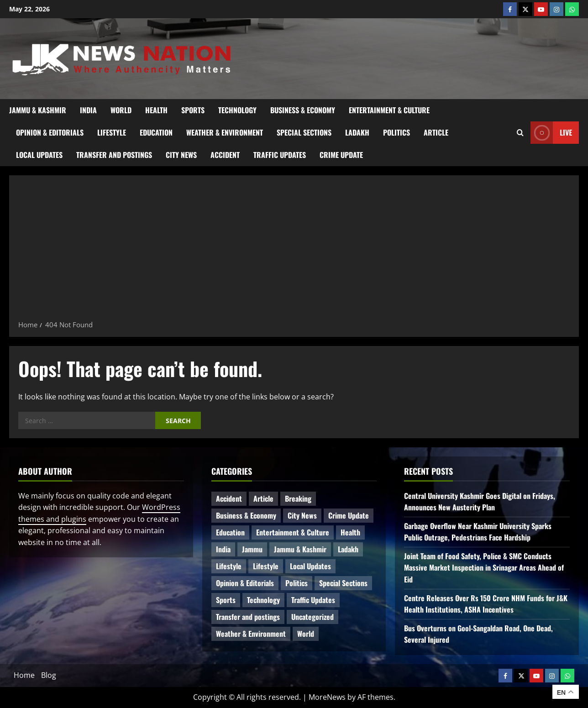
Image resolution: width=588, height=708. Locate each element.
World (121, 110)
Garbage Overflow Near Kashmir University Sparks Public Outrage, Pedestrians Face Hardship (478, 532)
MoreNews (327, 697)
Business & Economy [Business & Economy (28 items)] (246, 515)
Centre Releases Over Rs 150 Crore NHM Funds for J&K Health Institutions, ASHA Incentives (486, 604)
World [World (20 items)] (306, 634)
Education (156, 132)
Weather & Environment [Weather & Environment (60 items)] (251, 634)
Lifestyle (112, 132)
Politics (396, 132)
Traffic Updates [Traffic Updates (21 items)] (313, 600)
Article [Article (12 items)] (263, 498)
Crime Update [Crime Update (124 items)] (349, 515)
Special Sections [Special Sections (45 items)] (343, 583)
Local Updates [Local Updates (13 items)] (310, 566)
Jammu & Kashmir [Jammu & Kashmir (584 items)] (300, 549)
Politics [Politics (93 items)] (297, 583)
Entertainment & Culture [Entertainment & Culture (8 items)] (293, 532)
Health (156, 110)
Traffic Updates (280, 155)
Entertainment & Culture (389, 110)
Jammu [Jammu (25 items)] (252, 549)
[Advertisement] (294, 251)
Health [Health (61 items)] (350, 532)
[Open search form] (520, 132)
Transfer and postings (114, 155)
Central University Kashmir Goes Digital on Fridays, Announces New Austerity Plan (480, 502)
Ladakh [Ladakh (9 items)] (348, 549)
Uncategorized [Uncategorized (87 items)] (312, 617)
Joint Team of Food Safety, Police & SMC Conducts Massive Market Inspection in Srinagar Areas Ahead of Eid (484, 568)
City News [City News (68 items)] (302, 515)
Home (24, 675)
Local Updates (39, 155)
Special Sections (304, 132)
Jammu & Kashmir (38, 110)
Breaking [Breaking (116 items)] (298, 498)
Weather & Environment (225, 132)
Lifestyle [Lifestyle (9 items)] (229, 566)
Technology (237, 110)
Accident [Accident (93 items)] (229, 498)
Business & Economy (303, 110)
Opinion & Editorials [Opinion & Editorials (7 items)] (245, 583)
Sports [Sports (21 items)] (226, 600)
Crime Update (341, 155)
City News (181, 155)
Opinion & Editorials (50, 132)
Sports (193, 110)
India (88, 110)
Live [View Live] (551, 133)
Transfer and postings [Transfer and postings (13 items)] (248, 617)
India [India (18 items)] (223, 549)
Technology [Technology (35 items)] (263, 600)
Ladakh (357, 132)
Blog (49, 675)
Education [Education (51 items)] (230, 532)
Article (436, 132)
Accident (225, 155)
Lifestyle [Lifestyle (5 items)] (266, 566)
